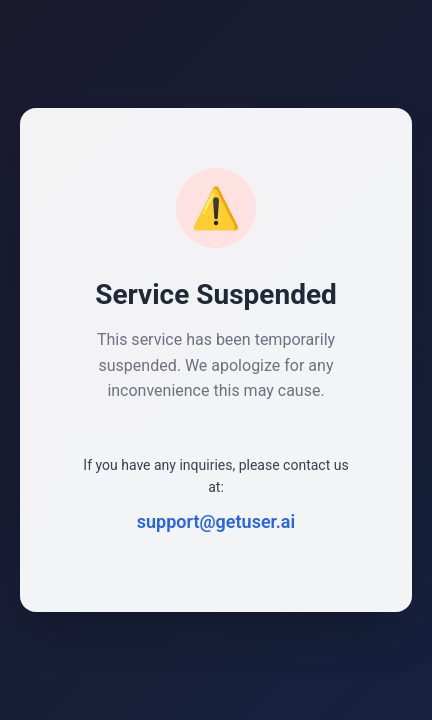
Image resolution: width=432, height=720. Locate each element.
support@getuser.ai (216, 521)
